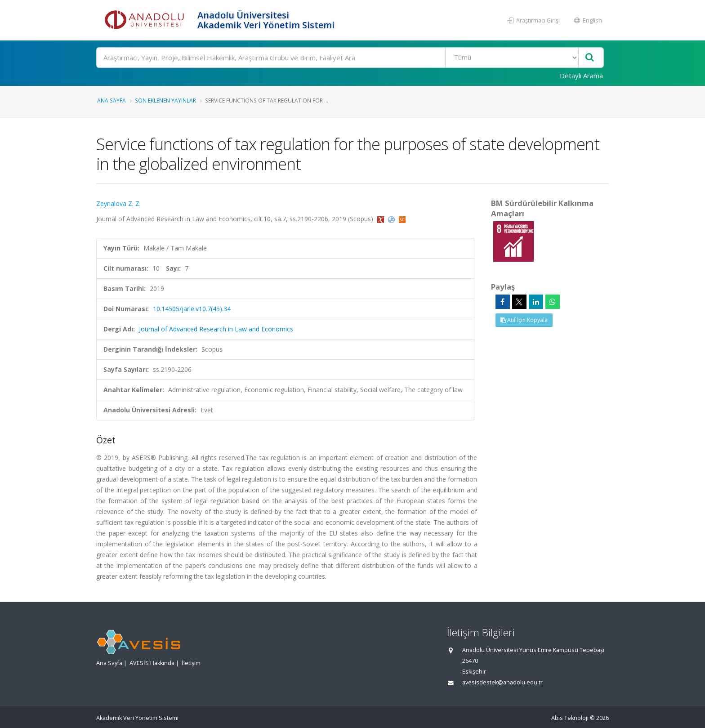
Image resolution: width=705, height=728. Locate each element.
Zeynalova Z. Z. (118, 203)
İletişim (191, 663)
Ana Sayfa (112, 100)
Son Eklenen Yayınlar (165, 100)
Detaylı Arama (581, 76)
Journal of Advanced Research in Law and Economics (216, 329)
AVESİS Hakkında (152, 663)
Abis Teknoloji (570, 718)
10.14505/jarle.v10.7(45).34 (192, 309)
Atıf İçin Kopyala (524, 320)
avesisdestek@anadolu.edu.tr (502, 682)
